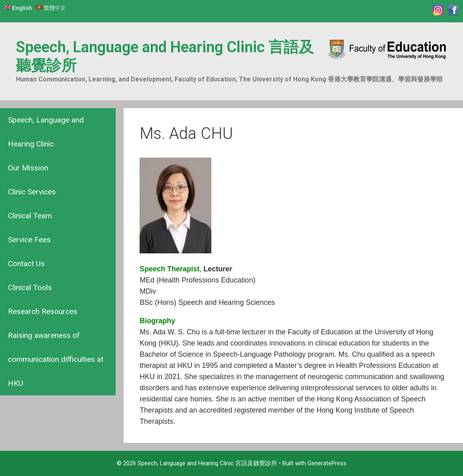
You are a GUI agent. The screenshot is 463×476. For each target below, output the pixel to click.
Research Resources (43, 311)
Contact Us (26, 264)
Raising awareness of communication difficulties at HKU (56, 359)
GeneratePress (327, 463)
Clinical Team (30, 216)
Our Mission (28, 168)
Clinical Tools (30, 287)
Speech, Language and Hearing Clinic (46, 132)
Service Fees (29, 240)
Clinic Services (32, 192)
